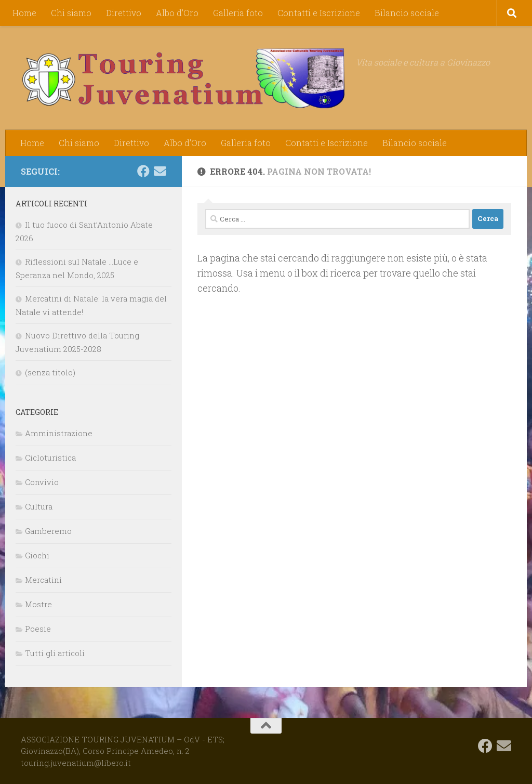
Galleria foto (238, 13)
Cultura (39, 506)
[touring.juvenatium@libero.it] (160, 171)
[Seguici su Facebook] (143, 171)
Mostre (38, 604)
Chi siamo (71, 13)
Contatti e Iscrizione (319, 13)
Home (24, 13)
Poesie (38, 629)
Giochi (37, 555)
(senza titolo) (50, 372)
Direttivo (124, 13)
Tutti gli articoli (55, 653)
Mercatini (43, 580)
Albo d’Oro (177, 13)
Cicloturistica (50, 458)
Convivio (42, 482)
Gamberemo (48, 531)
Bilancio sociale (407, 13)
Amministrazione (59, 433)
